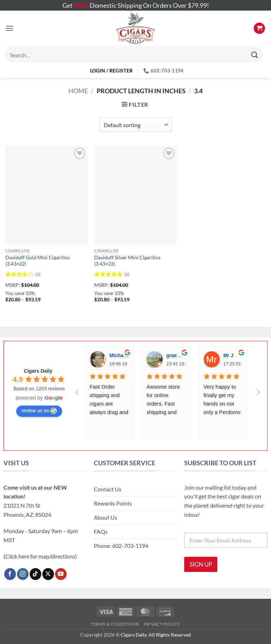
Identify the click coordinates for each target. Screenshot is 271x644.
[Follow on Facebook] (10, 574)
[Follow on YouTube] (61, 574)
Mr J (228, 355)
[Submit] (255, 55)
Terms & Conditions (115, 624)
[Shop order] (135, 125)
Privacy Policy (162, 624)
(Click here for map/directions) (40, 556)
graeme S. (178, 355)
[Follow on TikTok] (35, 574)
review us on (39, 411)
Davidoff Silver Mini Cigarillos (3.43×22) (127, 261)
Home (78, 91)
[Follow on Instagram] (23, 574)
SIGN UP (201, 564)
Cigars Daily (38, 371)
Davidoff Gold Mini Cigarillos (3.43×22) (38, 261)
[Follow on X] (48, 574)
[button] (10, 28)
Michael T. (121, 355)
